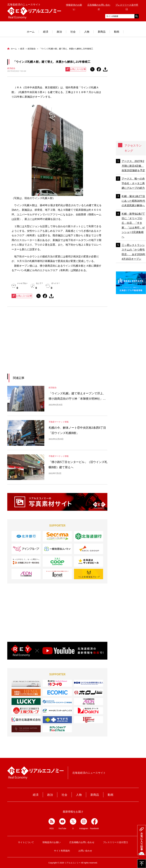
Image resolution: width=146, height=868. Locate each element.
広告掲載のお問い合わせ (82, 842)
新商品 (102, 32)
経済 (46, 32)
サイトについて (26, 842)
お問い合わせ (85, 851)
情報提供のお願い (52, 842)
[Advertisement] (31, 344)
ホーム (31, 32)
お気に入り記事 (76, 69)
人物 (87, 32)
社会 (73, 32)
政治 (59, 32)
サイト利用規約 (62, 851)
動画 (117, 32)
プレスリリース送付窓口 (115, 842)
